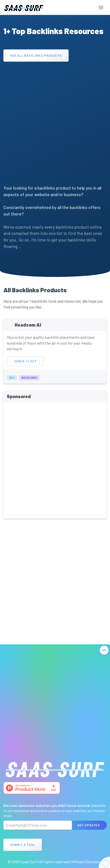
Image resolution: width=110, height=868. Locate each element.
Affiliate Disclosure (87, 862)
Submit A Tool (23, 845)
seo (12, 381)
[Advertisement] (55, 121)
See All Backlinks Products (36, 55)
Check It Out (25, 365)
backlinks (29, 381)
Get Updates (89, 825)
